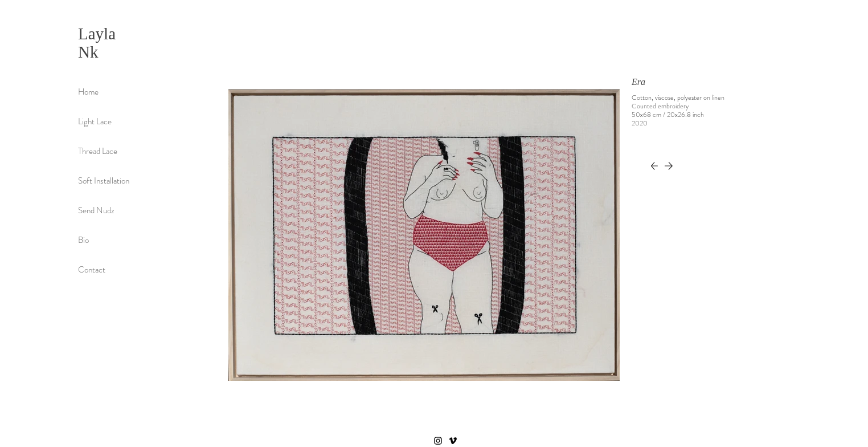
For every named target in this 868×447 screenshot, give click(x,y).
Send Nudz (96, 210)
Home (88, 92)
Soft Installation (104, 181)
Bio (83, 240)
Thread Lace (98, 151)
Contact (92, 270)
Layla (97, 34)
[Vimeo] (453, 441)
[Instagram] (438, 441)
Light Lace (95, 121)
